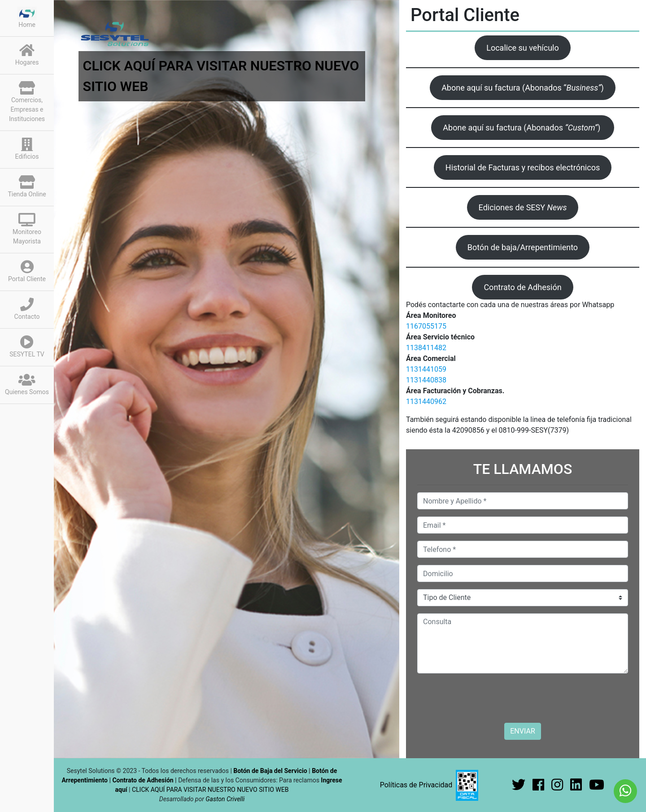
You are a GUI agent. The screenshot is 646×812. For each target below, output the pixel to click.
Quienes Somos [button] (27, 384)
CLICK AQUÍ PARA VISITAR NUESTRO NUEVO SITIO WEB (210, 790)
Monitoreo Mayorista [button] (27, 229)
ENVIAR (522, 731)
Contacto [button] (27, 309)
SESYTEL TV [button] (27, 347)
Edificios (27, 149)
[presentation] (485, 698)
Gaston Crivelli (225, 799)
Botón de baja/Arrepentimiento (523, 247)
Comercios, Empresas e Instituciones (27, 102)
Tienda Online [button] (27, 187)
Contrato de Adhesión (522, 287)
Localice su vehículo (523, 48)
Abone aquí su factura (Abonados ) (522, 128)
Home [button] (27, 17)
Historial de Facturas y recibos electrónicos (523, 167)
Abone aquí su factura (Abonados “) (523, 88)
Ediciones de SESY (523, 207)
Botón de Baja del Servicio (271, 771)
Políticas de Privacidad (416, 785)
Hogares (27, 55)
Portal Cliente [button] (27, 271)
